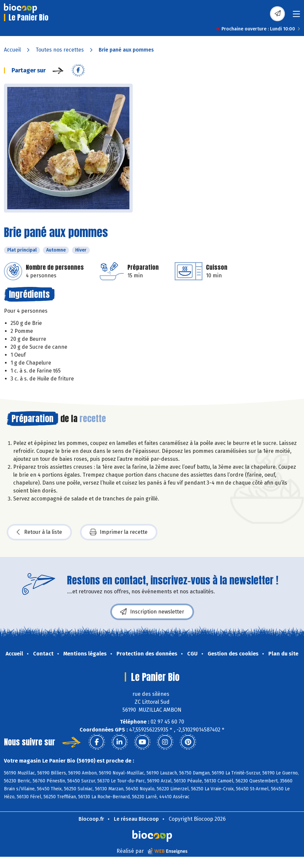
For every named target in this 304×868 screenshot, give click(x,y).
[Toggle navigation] (296, 16)
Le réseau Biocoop (136, 819)
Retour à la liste (39, 532)
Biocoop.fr (91, 819)
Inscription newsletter (152, 612)
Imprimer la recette (119, 532)
